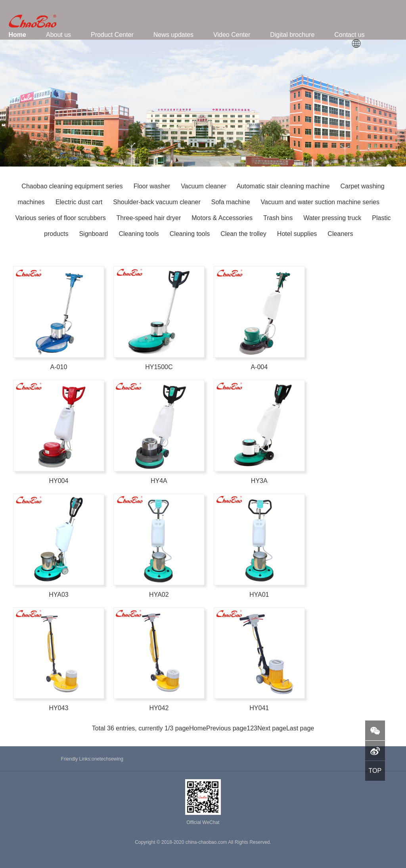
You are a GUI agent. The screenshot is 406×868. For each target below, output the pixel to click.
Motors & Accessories (223, 218)
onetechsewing (107, 759)
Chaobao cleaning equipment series (73, 186)
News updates (173, 35)
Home (17, 35)
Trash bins (279, 218)
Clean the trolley (244, 234)
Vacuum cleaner (203, 186)
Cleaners (340, 234)
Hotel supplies (298, 234)
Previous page (226, 728)
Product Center (112, 35)
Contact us (349, 35)
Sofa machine (231, 202)
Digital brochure (292, 35)
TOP (375, 771)
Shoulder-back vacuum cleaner (157, 202)
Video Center (232, 35)
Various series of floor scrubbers (61, 218)
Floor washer (152, 186)
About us (58, 35)
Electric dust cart (79, 202)
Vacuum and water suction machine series (320, 202)
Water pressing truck (333, 218)
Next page (272, 728)
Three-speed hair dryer (148, 218)
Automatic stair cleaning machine (283, 186)
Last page (300, 728)
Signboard (94, 234)
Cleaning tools (140, 234)
